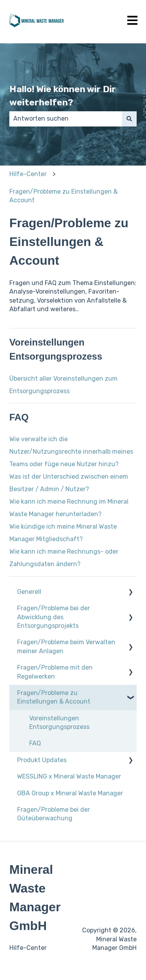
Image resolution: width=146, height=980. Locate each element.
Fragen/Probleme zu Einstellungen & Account (63, 196)
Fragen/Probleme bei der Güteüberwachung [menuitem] (54, 814)
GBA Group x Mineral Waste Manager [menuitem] (70, 793)
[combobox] (66, 119)
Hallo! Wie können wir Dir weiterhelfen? (63, 96)
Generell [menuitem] (29, 592)
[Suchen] (129, 119)
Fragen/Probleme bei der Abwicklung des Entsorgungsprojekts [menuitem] (54, 617)
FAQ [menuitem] (35, 743)
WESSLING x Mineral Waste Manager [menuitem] (69, 776)
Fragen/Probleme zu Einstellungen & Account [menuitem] (54, 697)
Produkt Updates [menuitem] (42, 760)
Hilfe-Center (28, 174)
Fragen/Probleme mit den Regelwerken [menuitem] (55, 672)
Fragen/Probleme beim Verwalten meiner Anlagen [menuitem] (66, 646)
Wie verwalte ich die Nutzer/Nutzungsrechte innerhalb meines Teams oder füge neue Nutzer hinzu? (71, 452)
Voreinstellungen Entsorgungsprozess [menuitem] (59, 723)
